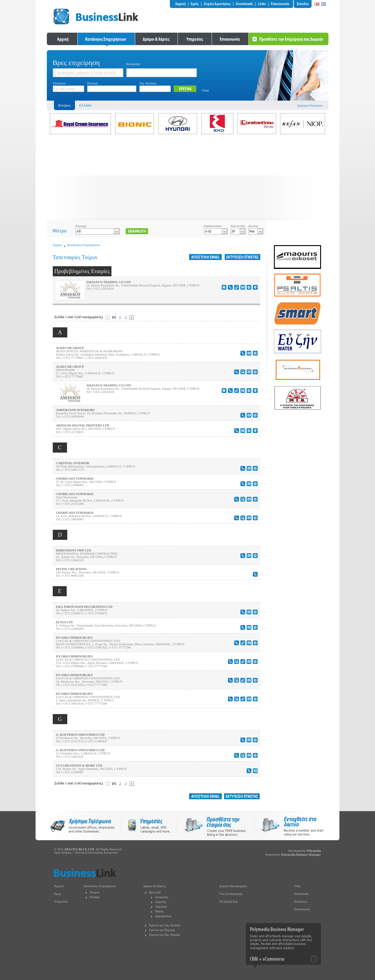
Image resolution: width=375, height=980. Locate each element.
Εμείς (58, 894)
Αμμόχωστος (163, 916)
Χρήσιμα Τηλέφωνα (310, 106)
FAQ (297, 886)
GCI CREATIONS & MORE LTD (79, 766)
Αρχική (58, 245)
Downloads (302, 894)
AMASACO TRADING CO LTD (108, 282)
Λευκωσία (162, 897)
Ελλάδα (85, 105)
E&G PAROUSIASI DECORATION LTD (84, 607)
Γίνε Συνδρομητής (231, 894)
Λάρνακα (161, 907)
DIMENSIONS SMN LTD (74, 550)
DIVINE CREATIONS (71, 569)
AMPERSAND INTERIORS (75, 410)
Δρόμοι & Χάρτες (155, 886)
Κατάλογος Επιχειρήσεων (84, 245)
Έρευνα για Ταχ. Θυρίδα (165, 935)
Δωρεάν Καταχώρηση (233, 886)
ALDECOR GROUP (70, 348)
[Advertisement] (188, 178)
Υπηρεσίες (61, 901)
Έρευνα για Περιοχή (162, 930)
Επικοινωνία (302, 909)
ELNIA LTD (64, 622)
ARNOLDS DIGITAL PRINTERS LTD (83, 425)
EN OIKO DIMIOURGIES (74, 638)
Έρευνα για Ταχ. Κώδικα (165, 925)
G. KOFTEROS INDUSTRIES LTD (80, 735)
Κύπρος (95, 892)
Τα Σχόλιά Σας (229, 901)
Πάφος (159, 911)
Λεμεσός (161, 902)
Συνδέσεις (301, 901)
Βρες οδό (155, 892)
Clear (206, 90)
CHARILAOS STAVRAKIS (75, 479)
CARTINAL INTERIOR (73, 463)
